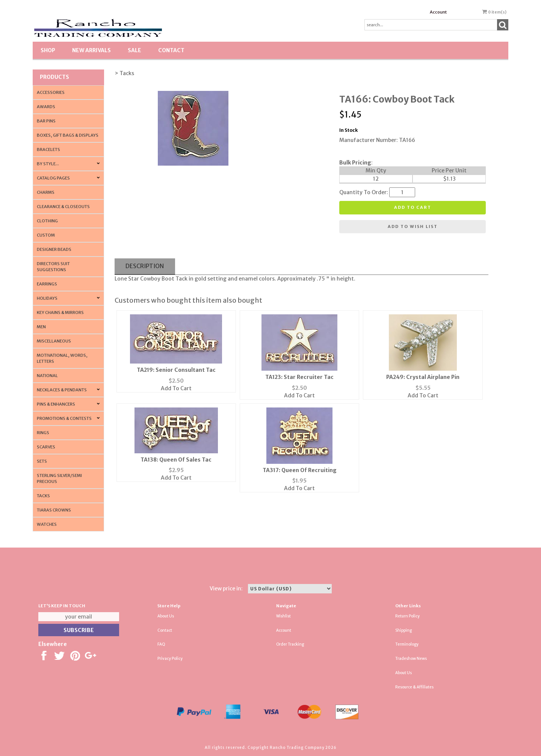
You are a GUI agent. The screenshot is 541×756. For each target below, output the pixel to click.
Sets (42, 461)
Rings (43, 433)
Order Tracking (290, 644)
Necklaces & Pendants (62, 390)
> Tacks (124, 73)
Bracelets (48, 149)
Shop (48, 50)
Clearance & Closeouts (63, 207)
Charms (46, 192)
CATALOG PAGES (53, 178)
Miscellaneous (54, 341)
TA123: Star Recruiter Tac (299, 377)
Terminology (407, 644)
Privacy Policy (170, 659)
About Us (166, 616)
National (47, 376)
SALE (134, 50)
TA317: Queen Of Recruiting (300, 470)
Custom (46, 235)
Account (438, 12)
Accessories (51, 92)
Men (41, 327)
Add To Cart (176, 388)
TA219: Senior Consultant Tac (176, 370)
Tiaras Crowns (54, 510)
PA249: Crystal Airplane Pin (423, 377)
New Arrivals (91, 50)
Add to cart (413, 207)
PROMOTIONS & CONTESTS (64, 418)
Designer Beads (54, 249)
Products (54, 77)
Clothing (47, 221)
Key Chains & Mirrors (60, 312)
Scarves (46, 447)
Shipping (403, 630)
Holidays (47, 298)
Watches (47, 524)
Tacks (43, 496)
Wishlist (283, 616)
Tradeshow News (411, 659)
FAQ (161, 644)
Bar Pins (46, 121)
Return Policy (407, 616)
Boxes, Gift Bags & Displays (68, 135)
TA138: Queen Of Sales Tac (176, 460)
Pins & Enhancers (56, 404)
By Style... (48, 164)
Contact (171, 50)
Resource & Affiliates (414, 687)
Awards (46, 107)
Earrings (47, 284)
